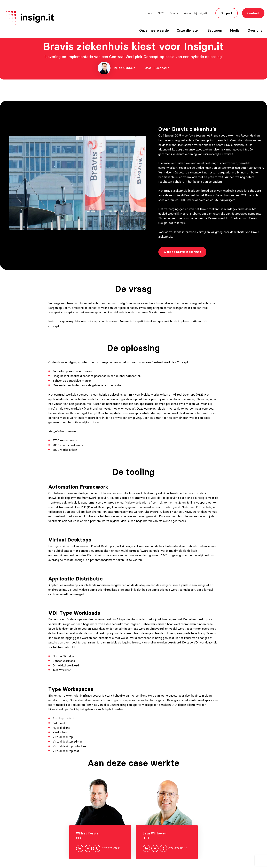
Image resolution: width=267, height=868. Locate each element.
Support (227, 13)
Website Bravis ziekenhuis (187, 252)
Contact (253, 13)
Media (235, 30)
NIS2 (161, 13)
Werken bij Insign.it (195, 13)
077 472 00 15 (107, 854)
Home (148, 13)
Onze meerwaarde (154, 30)
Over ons (255, 30)
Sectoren (215, 30)
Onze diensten (188, 30)
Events (174, 13)
